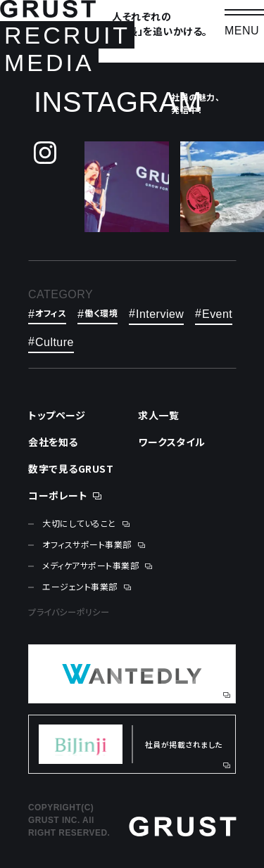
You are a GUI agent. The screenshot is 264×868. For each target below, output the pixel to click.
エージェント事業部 (80, 587)
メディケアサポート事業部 (90, 566)
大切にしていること (79, 523)
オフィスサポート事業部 (87, 544)
